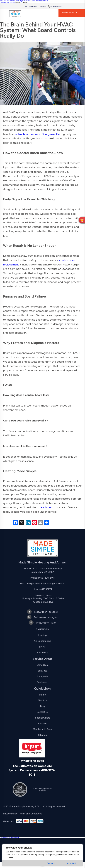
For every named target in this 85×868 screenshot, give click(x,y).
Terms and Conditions (31, 814)
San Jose (42, 671)
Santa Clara (42, 665)
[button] (82, 220)
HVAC (43, 647)
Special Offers (42, 718)
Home (42, 695)
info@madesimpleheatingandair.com (46, 584)
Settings (51, 863)
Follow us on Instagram (42, 617)
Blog (43, 706)
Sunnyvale (42, 676)
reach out (46, 507)
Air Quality (42, 653)
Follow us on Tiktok (42, 623)
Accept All (71, 863)
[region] (43, 855)
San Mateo (43, 682)
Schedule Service (70, 13)
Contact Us (42, 712)
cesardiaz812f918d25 (7, 2)
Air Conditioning (42, 641)
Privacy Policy (10, 814)
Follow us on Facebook (42, 612)
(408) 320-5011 (55, 6)
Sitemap (43, 735)
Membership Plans (42, 729)
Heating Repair (14, 838)
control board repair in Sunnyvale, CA (37, 134)
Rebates (42, 724)
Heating (42, 635)
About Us (42, 700)
